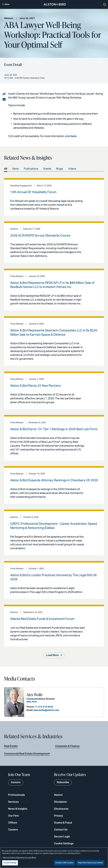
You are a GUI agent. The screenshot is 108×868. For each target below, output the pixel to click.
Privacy (59, 816)
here (74, 136)
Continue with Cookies (64, 863)
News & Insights (18, 809)
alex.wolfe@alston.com (46, 710)
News (15, 169)
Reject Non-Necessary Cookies (90, 863)
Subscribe (63, 783)
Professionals (17, 795)
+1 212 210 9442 (44, 707)
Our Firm (13, 816)
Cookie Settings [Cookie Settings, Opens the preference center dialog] (10, 863)
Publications (31, 169)
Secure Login (62, 837)
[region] (54, 858)
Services (13, 802)
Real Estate (11, 746)
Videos (72, 169)
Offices (13, 823)
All (6, 169)
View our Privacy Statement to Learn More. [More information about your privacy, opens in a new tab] (19, 858)
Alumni (58, 795)
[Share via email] (4, 99)
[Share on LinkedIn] (4, 94)
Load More (52, 655)
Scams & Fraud (63, 823)
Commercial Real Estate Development (27, 754)
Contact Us (61, 830)
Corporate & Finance (67, 746)
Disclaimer (61, 802)
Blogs (60, 169)
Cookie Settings (64, 844)
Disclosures (61, 809)
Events (47, 169)
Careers (13, 830)
